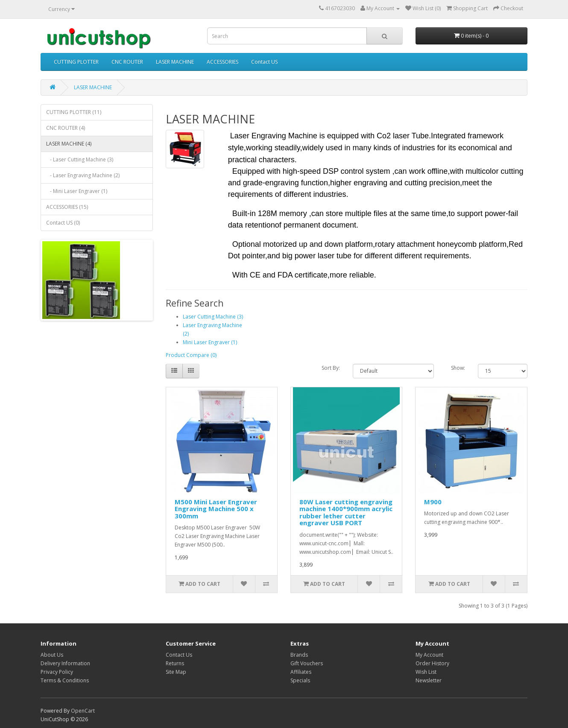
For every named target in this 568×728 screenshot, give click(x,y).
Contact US (264, 62)
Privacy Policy (57, 672)
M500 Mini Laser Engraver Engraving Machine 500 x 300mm (216, 509)
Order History (432, 663)
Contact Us (179, 655)
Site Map (176, 672)
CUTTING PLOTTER (76, 62)
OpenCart (83, 711)
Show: (458, 368)
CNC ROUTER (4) (66, 128)
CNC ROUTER (127, 62)
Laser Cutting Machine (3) (213, 317)
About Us (52, 655)
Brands (299, 655)
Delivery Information (65, 663)
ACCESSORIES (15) (67, 207)
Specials (300, 680)
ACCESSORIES (223, 62)
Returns (175, 663)
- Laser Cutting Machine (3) (80, 159)
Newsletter (429, 680)
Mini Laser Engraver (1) (210, 342)
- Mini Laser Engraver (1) (77, 191)
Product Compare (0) (191, 355)
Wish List (426, 672)
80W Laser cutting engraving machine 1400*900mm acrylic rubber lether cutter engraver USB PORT (346, 512)
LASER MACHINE (175, 62)
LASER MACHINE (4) (69, 144)
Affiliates (301, 672)
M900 (433, 502)
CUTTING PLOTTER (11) (74, 112)
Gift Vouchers (307, 663)
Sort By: (331, 368)
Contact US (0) (63, 223)
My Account (429, 655)
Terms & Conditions (65, 680)
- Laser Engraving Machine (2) (83, 175)
